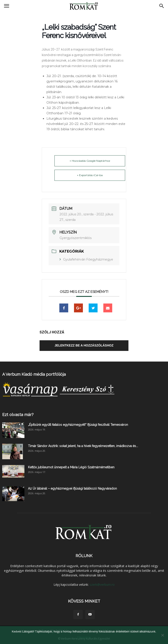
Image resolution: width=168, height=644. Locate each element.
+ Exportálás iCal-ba (90, 175)
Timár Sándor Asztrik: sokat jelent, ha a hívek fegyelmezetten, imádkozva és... (83, 446)
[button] (162, 6)
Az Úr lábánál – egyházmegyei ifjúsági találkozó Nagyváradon (72, 488)
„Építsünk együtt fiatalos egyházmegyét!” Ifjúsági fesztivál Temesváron (78, 425)
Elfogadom (84, 637)
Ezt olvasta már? (18, 415)
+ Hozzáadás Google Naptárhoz (90, 161)
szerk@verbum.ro (102, 585)
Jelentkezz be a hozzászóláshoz (84, 345)
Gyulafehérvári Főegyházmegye (88, 259)
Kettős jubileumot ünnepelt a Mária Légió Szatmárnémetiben (71, 467)
